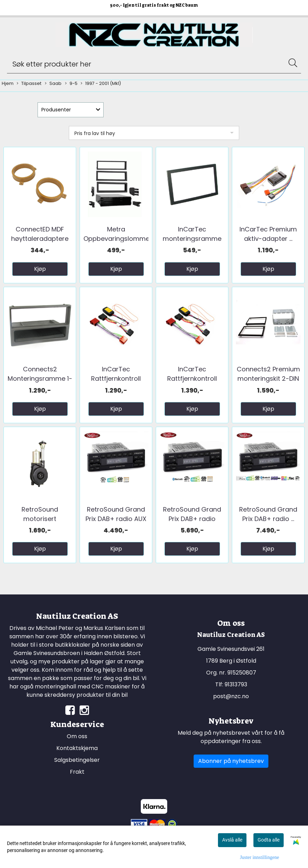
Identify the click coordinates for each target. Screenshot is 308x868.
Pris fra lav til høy (95, 133)
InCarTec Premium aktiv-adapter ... (268, 234)
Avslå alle (232, 840)
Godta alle (269, 840)
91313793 (236, 684)
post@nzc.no (231, 696)
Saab (53, 84)
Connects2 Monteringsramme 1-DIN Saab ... (40, 378)
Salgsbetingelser (77, 760)
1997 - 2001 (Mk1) (101, 84)
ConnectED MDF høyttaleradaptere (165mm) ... (40, 239)
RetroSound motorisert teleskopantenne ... (40, 519)
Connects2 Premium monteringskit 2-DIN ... (268, 378)
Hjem (8, 83)
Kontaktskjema (77, 748)
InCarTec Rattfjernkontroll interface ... (116, 378)
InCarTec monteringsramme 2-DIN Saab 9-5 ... (192, 239)
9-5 (71, 84)
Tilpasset (29, 84)
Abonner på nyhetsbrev (231, 761)
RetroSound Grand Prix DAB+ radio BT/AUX (192, 519)
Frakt (77, 772)
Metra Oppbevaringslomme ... (116, 239)
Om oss (77, 736)
